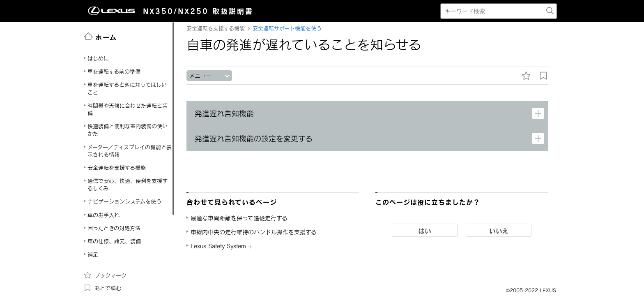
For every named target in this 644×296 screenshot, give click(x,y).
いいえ (499, 231)
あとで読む (102, 288)
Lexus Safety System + (221, 246)
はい (425, 231)
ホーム (100, 37)
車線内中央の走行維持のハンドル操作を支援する (254, 232)
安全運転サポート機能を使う (287, 28)
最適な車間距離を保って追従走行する (239, 218)
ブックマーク (105, 275)
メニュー (200, 76)
